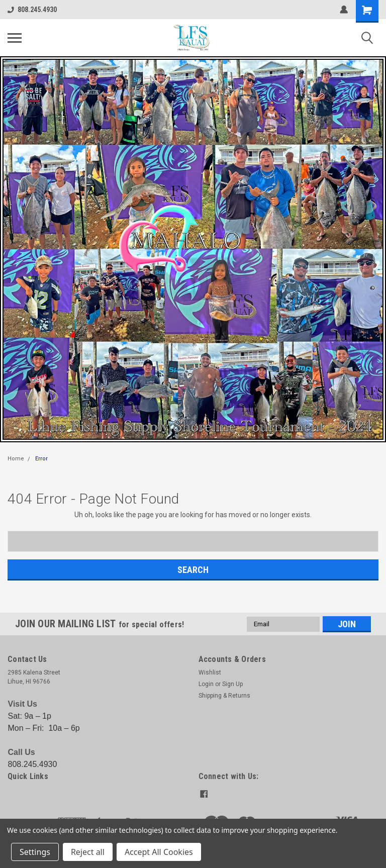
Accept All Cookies (159, 852)
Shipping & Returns (224, 696)
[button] (193, 249)
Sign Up (232, 684)
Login (206, 684)
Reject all (88, 852)
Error (41, 459)
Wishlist (210, 672)
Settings (35, 852)
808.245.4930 (32, 10)
